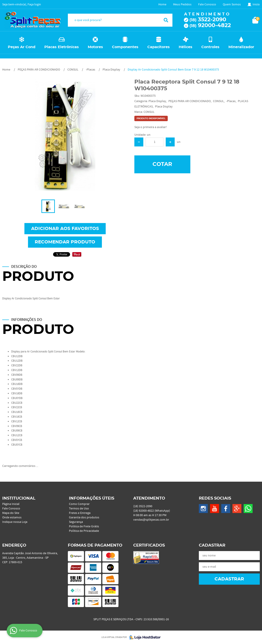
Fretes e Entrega (80, 513)
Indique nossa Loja (15, 522)
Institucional (19, 498)
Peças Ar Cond (22, 47)
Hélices (186, 47)
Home (162, 4)
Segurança (76, 522)
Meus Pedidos (182, 4)
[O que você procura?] (166, 20)
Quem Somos (232, 4)
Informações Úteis (92, 498)
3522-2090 (208, 20)
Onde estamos (12, 517)
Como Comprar (79, 504)
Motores (95, 47)
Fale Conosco (207, 4)
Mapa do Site (11, 513)
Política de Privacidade (84, 531)
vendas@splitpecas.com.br (151, 520)
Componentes (125, 47)
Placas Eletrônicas (62, 47)
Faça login (34, 4)
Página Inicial (11, 504)
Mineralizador (241, 47)
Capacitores (159, 47)
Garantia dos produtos (84, 517)
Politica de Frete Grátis (84, 526)
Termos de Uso (79, 509)
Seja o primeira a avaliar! (151, 127)
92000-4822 (210, 26)
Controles (210, 47)
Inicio (256, 4)
